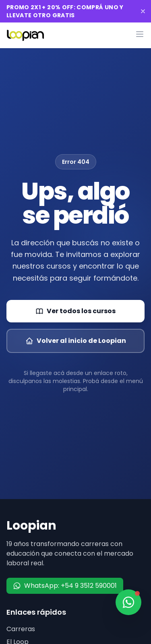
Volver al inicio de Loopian (76, 341)
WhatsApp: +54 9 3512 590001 (65, 586)
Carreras (21, 629)
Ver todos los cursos (75, 311)
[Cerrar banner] (143, 11)
